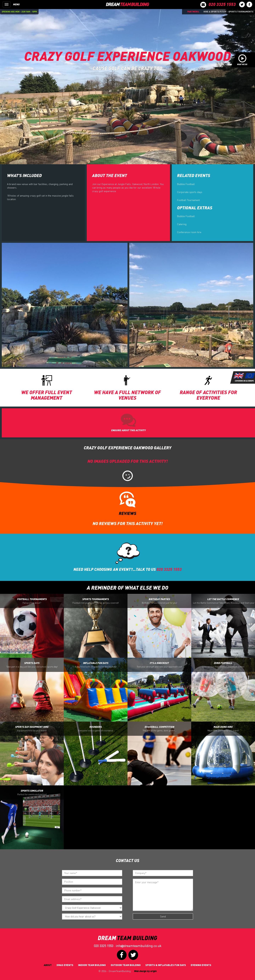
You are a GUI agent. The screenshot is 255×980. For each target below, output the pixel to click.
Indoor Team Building (92, 965)
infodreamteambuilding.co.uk (138, 946)
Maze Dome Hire (223, 729)
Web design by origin (145, 971)
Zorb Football (223, 665)
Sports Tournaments (241, 12)
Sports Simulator (32, 793)
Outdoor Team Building (126, 965)
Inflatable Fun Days (96, 665)
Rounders (96, 729)
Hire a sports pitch (215, 12)
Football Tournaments (32, 601)
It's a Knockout (159, 665)
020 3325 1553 (104, 946)
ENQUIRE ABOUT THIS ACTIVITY (128, 430)
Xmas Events (65, 965)
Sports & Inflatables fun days (166, 965)
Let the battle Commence (224, 601)
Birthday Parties (159, 601)
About (48, 965)
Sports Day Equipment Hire (32, 729)
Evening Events (201, 965)
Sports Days (32, 665)
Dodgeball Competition (159, 729)
